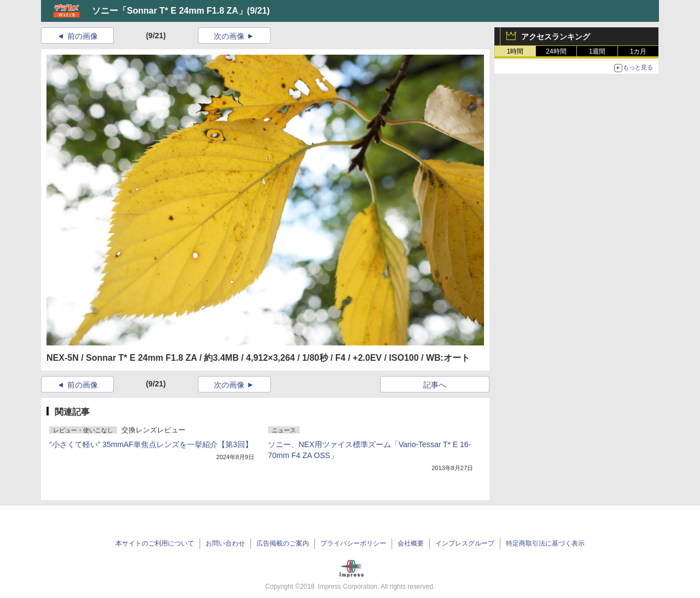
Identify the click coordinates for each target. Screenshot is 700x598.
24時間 (556, 51)
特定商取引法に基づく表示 (545, 543)
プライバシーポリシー (353, 543)
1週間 (597, 51)
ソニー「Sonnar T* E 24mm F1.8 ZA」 (170, 11)
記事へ (435, 385)
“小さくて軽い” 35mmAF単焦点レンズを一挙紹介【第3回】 (151, 444)
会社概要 (411, 543)
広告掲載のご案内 (283, 543)
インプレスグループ (465, 543)
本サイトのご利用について (155, 543)
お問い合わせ (225, 543)
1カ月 (638, 51)
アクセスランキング (556, 37)
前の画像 (83, 36)
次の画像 (229, 36)
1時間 (515, 51)
